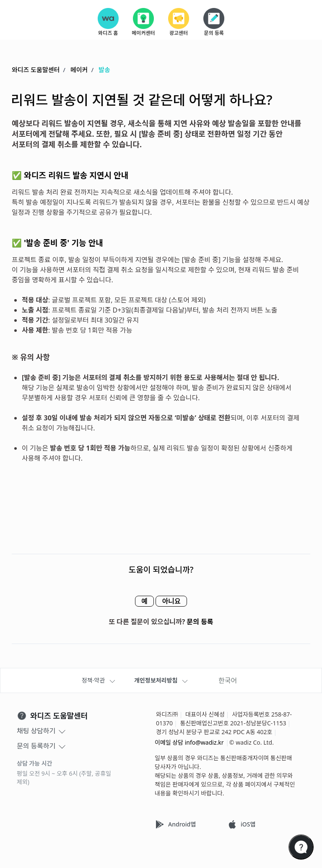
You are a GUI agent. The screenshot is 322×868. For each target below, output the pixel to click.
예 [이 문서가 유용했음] (140, 602)
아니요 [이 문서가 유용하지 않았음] (175, 602)
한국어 (228, 680)
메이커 (79, 70)
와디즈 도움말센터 (36, 70)
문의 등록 (200, 622)
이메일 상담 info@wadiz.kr (189, 742)
